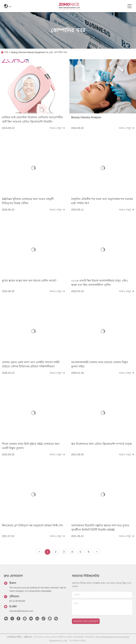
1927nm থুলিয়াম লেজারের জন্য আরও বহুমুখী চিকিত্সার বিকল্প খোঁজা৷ (28, 201)
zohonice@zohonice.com (21, 611)
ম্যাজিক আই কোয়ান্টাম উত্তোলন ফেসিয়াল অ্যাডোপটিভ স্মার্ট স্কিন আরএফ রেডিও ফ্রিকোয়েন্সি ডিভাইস (32, 119)
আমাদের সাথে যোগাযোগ (86, 621)
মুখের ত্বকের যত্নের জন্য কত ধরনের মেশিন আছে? (29, 281)
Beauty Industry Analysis (86, 117)
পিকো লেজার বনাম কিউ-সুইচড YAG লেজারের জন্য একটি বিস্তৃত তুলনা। (31, 446)
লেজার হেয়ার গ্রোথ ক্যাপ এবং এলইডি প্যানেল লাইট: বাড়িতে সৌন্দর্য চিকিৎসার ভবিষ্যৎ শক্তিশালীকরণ (31, 364)
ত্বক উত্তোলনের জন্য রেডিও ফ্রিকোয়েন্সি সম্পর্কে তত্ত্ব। (102, 444)
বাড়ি (6, 52)
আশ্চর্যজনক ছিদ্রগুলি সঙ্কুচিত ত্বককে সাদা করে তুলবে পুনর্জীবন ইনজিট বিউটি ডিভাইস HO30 (100, 528)
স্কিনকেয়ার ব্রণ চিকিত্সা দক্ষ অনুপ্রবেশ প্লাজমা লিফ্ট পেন (32, 525)
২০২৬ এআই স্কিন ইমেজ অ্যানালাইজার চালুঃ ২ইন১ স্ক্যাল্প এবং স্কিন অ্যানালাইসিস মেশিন (100, 283)
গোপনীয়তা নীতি (14, 637)
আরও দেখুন (57, 128)
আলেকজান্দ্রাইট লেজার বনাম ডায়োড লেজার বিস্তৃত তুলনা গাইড (100, 364)
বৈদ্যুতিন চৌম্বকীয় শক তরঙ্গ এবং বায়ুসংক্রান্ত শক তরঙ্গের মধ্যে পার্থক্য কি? (102, 201)
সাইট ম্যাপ (28, 637)
